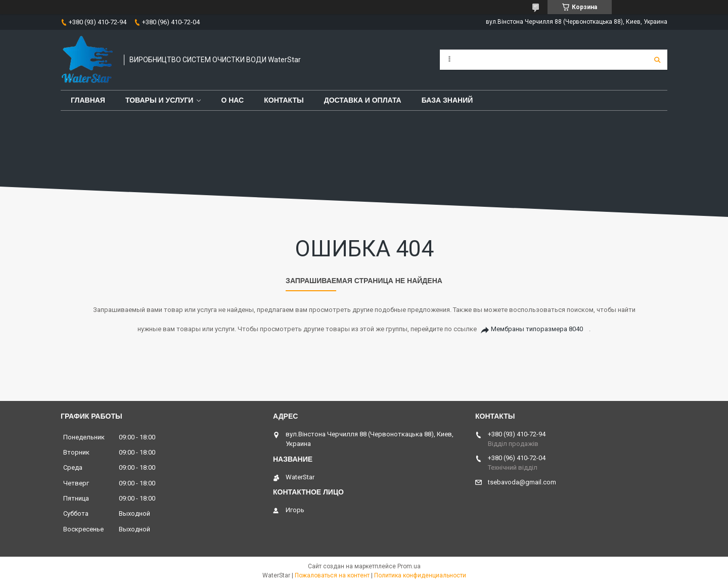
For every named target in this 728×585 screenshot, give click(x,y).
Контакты (284, 100)
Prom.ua (409, 566)
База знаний (447, 100)
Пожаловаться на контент (332, 575)
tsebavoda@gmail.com (522, 482)
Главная (88, 100)
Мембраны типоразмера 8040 (537, 329)
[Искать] (657, 60)
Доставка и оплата (363, 100)
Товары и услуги (160, 100)
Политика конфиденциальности (420, 575)
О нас (232, 100)
